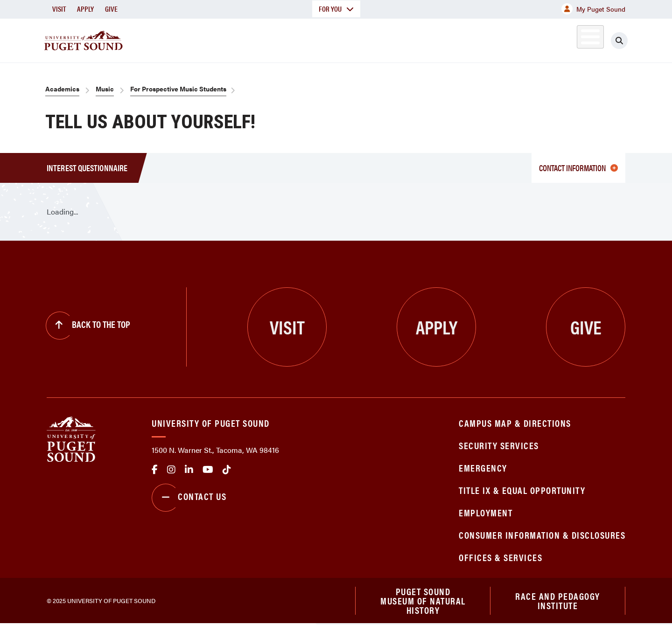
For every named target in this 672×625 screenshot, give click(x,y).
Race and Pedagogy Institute (558, 601)
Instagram (171, 470)
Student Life (446, 39)
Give (111, 9)
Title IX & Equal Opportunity (522, 490)
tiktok (227, 470)
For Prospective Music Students (178, 89)
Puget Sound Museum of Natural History (423, 601)
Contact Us (189, 498)
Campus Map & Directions (515, 423)
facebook (155, 470)
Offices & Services (500, 557)
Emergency (483, 468)
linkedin (189, 470)
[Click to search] (619, 41)
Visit (59, 9)
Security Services (499, 445)
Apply (85, 9)
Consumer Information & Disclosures (542, 535)
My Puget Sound (593, 9)
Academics (302, 39)
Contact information (578, 168)
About (240, 39)
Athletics (518, 39)
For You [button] (336, 9)
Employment (486, 512)
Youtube (208, 470)
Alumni (567, 39)
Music (105, 89)
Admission (372, 39)
